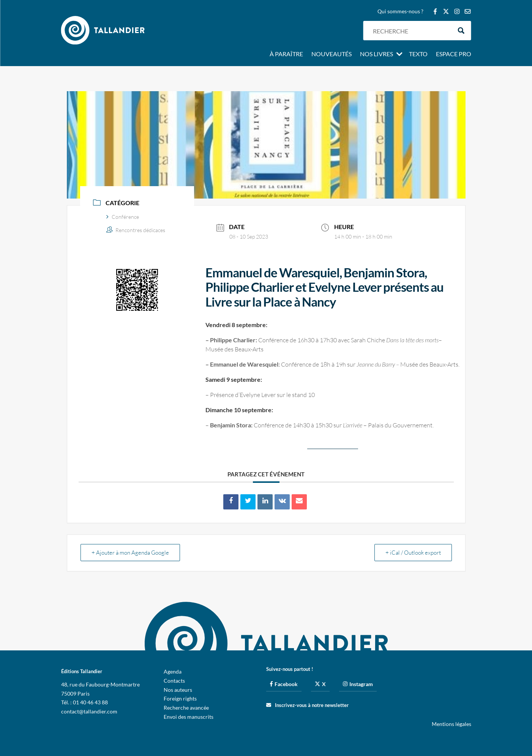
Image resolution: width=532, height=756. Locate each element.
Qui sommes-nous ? (400, 12)
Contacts (174, 681)
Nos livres (377, 54)
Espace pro (454, 54)
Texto (418, 54)
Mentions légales (451, 724)
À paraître (286, 54)
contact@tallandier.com (89, 711)
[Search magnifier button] (461, 31)
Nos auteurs (178, 690)
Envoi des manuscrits (189, 717)
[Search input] (410, 31)
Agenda (173, 671)
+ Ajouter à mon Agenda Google (130, 553)
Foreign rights (180, 698)
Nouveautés (332, 54)
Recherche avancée (186, 708)
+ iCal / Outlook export (413, 553)
